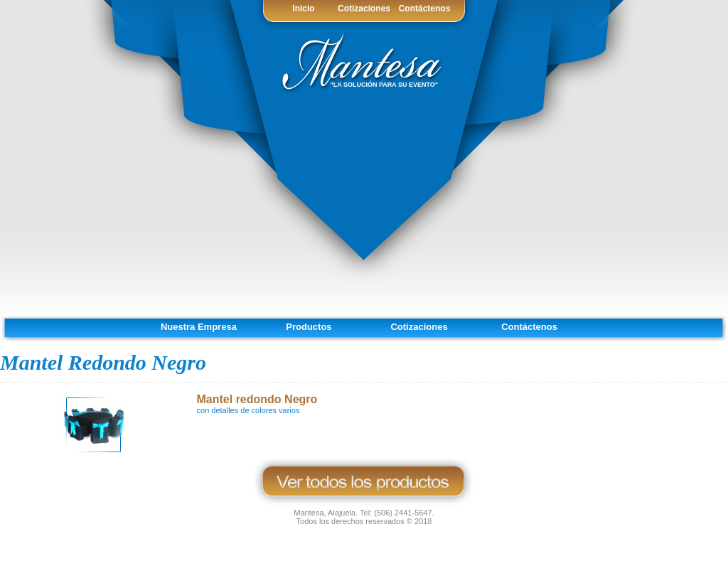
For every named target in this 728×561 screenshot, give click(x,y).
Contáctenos (425, 9)
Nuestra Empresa (199, 327)
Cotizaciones (364, 9)
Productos (309, 327)
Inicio (303, 9)
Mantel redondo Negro (257, 399)
